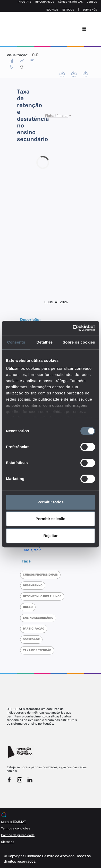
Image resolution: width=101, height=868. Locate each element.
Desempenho (33, 585)
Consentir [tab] (16, 342)
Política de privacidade (18, 835)
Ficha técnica (57, 116)
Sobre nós (90, 10)
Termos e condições (16, 828)
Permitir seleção (50, 519)
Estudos (68, 10)
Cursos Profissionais (40, 575)
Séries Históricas (70, 2)
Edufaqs (52, 10)
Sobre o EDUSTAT (13, 822)
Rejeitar (50, 536)
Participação (34, 629)
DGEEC (28, 607)
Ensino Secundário (38, 618)
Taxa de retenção (37, 650)
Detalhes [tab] (44, 342)
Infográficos (45, 2)
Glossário (8, 842)
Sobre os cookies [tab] (79, 342)
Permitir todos (50, 502)
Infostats (24, 2)
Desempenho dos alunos (42, 596)
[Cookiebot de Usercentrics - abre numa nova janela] (73, 328)
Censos (92, 2)
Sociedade (31, 639)
